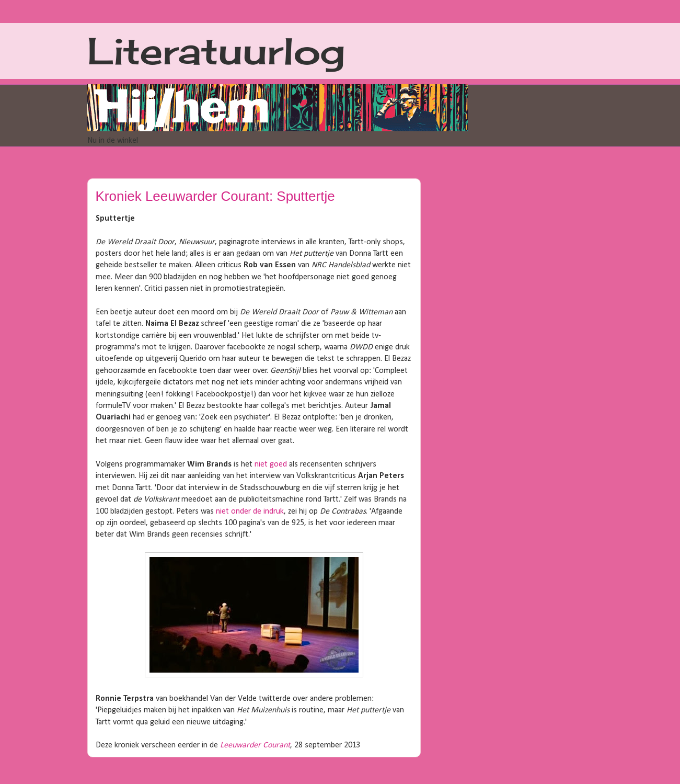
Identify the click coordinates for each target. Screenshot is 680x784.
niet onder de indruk (250, 512)
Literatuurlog (216, 51)
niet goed (271, 464)
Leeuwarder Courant (255, 745)
